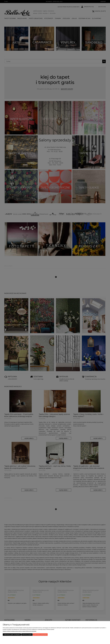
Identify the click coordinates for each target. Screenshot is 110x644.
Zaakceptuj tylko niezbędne (12, 635)
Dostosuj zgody (27, 635)
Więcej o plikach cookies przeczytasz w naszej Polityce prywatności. (20, 631)
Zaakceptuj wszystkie (40, 635)
